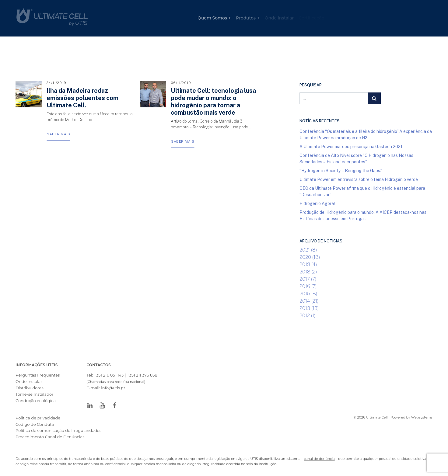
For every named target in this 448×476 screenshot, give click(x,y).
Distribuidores (30, 388)
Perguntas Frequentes (38, 375)
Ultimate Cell (377, 417)
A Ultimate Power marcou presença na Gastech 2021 (351, 146)
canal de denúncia (319, 459)
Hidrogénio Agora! (317, 203)
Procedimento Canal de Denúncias (50, 437)
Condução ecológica (36, 401)
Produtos (246, 18)
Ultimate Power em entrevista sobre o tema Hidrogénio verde (359, 179)
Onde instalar (279, 18)
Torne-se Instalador (34, 394)
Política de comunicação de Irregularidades (58, 430)
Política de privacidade (38, 418)
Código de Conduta (35, 424)
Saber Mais (58, 134)
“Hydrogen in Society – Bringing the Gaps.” (341, 170)
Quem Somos (212, 18)
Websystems (422, 417)
